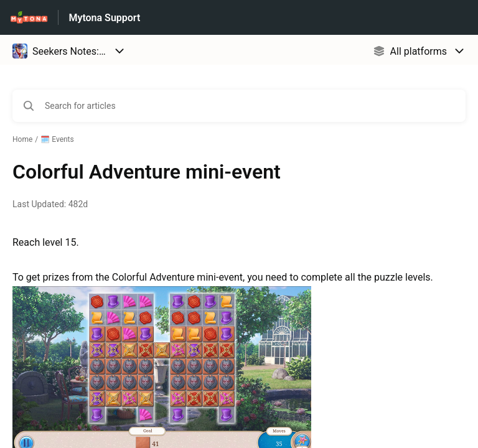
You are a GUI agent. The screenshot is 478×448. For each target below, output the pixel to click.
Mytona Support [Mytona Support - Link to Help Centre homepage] (104, 18)
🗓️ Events (57, 139)
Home (22, 139)
